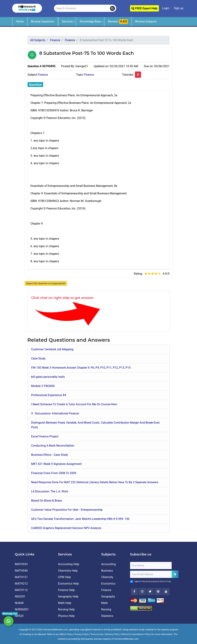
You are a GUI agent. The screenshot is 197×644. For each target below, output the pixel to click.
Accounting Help (69, 564)
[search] (112, 8)
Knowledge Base (90, 21)
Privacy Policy (82, 634)
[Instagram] (142, 592)
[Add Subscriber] (175, 574)
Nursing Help (66, 609)
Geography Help (68, 596)
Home (20, 21)
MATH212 (21, 584)
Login (166, 8)
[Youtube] (158, 592)
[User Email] (151, 574)
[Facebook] (134, 592)
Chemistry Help (68, 571)
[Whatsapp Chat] (9, 621)
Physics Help (66, 616)
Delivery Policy (112, 634)
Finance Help (66, 590)
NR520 (19, 616)
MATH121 (21, 577)
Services (67, 21)
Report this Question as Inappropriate (46, 283)
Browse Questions (43, 21)
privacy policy (152, 581)
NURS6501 (22, 609)
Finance (43, 75)
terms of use (166, 581)
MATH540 (21, 571)
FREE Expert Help (144, 8)
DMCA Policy (66, 634)
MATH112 (21, 590)
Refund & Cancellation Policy (136, 634)
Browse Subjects (146, 21)
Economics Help (69, 584)
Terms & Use (97, 634)
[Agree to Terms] (132, 581)
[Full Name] (151, 565)
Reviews (118, 22)
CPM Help (64, 577)
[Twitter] (150, 592)
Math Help (65, 603)
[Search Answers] (82, 8)
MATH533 (21, 564)
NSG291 (20, 596)
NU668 (19, 603)
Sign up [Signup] (179, 8)
